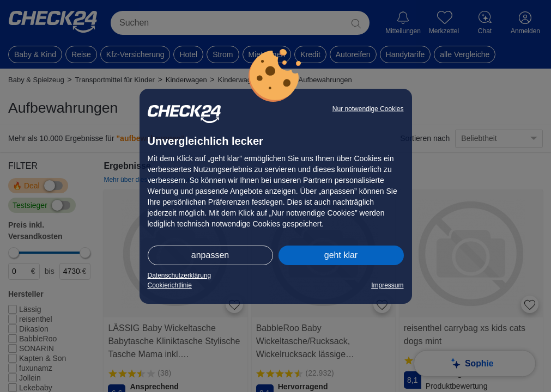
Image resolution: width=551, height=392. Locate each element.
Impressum (387, 285)
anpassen (210, 255)
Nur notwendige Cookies (368, 109)
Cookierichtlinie (170, 285)
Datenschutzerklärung (180, 275)
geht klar (341, 255)
